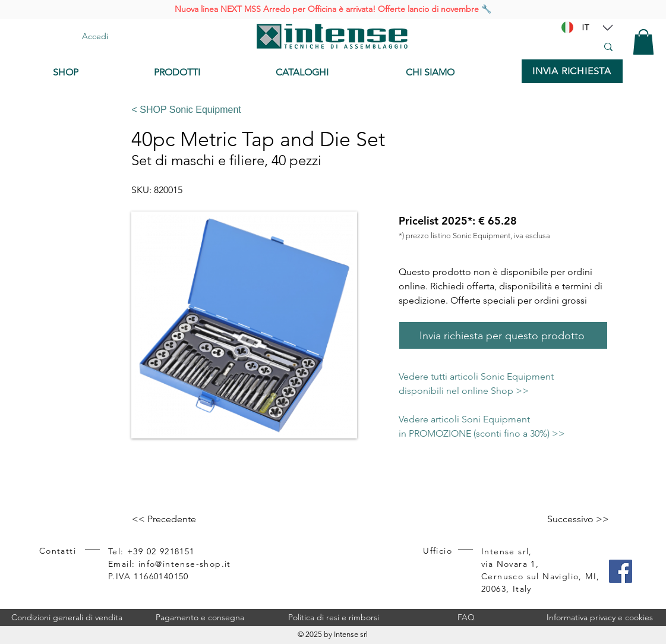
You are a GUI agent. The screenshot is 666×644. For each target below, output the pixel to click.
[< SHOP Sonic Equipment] (365, 110)
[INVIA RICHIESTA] (572, 71)
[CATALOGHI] (331, 72)
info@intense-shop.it (185, 564)
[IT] (586, 27)
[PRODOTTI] (206, 72)
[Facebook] (621, 571)
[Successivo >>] (578, 519)
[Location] (608, 27)
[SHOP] (94, 72)
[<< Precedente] (171, 519)
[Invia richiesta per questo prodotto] (503, 335)
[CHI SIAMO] (458, 72)
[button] (643, 42)
